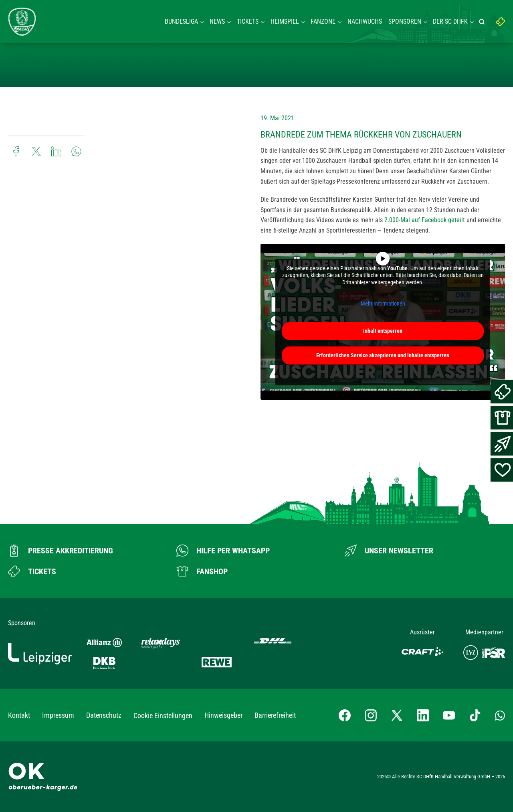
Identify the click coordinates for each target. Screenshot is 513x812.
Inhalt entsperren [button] (383, 330)
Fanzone (323, 21)
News (217, 21)
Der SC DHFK (450, 21)
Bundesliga (181, 21)
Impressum (58, 715)
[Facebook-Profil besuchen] (345, 715)
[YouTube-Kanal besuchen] (449, 715)
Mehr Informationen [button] (383, 304)
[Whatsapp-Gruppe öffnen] (500, 715)
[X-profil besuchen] (397, 715)
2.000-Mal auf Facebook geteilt (425, 220)
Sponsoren (405, 21)
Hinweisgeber (223, 715)
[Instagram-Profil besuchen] (371, 715)
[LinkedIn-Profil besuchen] (423, 715)
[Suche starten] (483, 22)
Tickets (248, 21)
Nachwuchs (365, 21)
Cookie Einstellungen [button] (163, 716)
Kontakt (19, 715)
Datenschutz (104, 715)
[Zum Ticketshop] (32, 571)
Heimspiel (285, 21)
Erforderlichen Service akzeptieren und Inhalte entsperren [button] (383, 355)
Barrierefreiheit (275, 715)
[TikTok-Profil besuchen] (475, 715)
